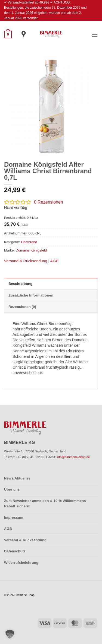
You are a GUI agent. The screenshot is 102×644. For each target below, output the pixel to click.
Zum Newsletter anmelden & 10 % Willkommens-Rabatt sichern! (46, 503)
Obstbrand (29, 242)
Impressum (14, 518)
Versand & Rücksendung (26, 261)
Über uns (12, 489)
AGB (54, 261)
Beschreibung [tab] (20, 284)
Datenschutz (15, 551)
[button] (8, 34)
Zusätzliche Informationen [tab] (31, 295)
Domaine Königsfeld (31, 250)
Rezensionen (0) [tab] (22, 307)
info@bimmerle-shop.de (73, 457)
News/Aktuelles (17, 478)
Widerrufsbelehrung (21, 563)
